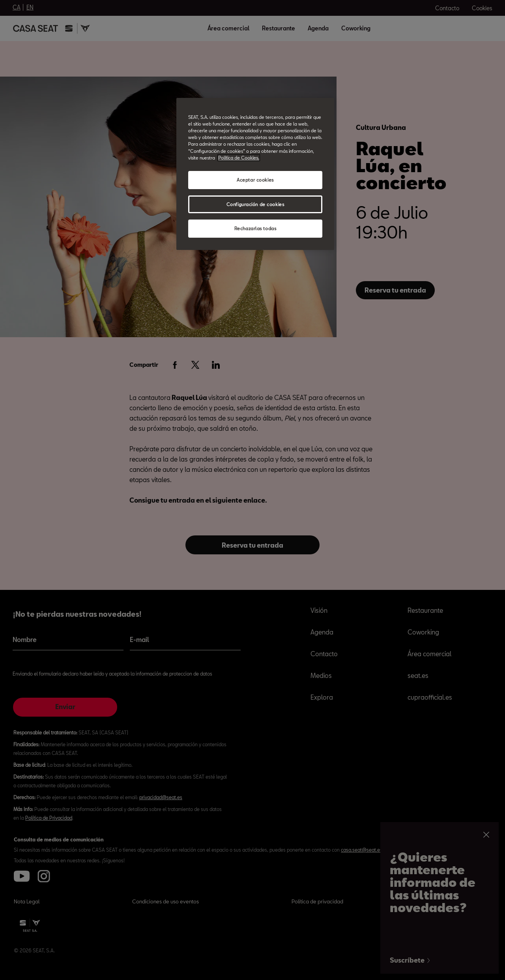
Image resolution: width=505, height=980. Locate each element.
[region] (255, 174)
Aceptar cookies (255, 180)
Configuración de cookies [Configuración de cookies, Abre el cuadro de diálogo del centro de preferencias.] (255, 204)
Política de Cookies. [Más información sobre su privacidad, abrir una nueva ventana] (239, 158)
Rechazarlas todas (255, 228)
